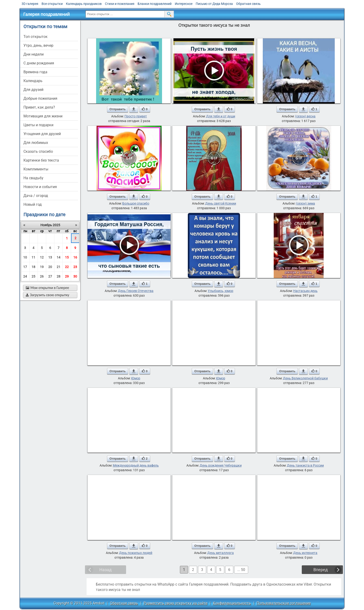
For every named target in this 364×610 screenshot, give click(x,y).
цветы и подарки (38, 125)
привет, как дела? (39, 107)
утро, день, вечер (38, 45)
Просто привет (136, 116)
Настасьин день (305, 291)
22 (67, 267)
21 (58, 267)
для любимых (36, 143)
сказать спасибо (38, 151)
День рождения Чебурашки (221, 465)
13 (50, 257)
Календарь (33, 81)
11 (33, 257)
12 (42, 257)
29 (67, 276)
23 (75, 267)
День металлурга (221, 553)
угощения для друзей (42, 134)
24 (25, 276)
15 (67, 257)
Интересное (184, 4)
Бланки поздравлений (155, 4)
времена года (35, 72)
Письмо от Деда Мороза (214, 4)
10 (25, 257)
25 (33, 276)
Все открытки (52, 4)
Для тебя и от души (221, 116)
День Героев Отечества (136, 291)
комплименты (36, 169)
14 (58, 257)
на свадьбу (33, 178)
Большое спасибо (136, 203)
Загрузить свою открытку (47, 295)
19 (42, 267)
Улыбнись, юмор (221, 291)
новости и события (40, 187)
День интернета (305, 553)
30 (75, 276)
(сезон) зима (305, 203)
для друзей (33, 90)
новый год (33, 204)
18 (33, 267)
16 (75, 257)
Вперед (321, 570)
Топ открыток (36, 37)
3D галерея (30, 4)
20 (50, 267)
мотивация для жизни (43, 116)
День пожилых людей (136, 553)
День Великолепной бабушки (305, 378)
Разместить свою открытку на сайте (175, 603)
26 (42, 276)
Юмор (136, 378)
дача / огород (36, 196)
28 (58, 276)
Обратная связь (248, 4)
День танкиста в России (305, 465)
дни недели (34, 54)
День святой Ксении (221, 203)
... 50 (241, 570)
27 (50, 276)
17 (25, 267)
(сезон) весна (305, 116)
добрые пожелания (40, 98)
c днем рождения (39, 63)
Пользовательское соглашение (284, 603)
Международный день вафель (136, 465)
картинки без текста (41, 160)
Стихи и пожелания (120, 4)
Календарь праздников (84, 4)
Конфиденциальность (232, 603)
